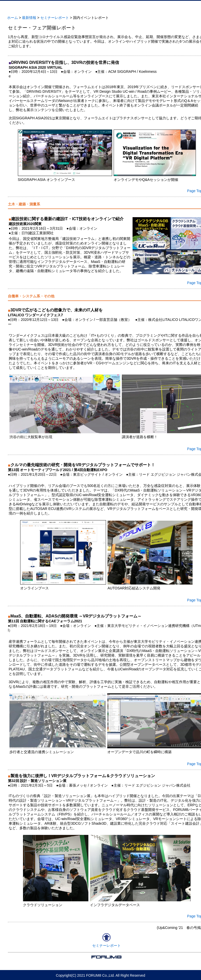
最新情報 (29, 18)
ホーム (13, 18)
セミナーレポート (55, 18)
